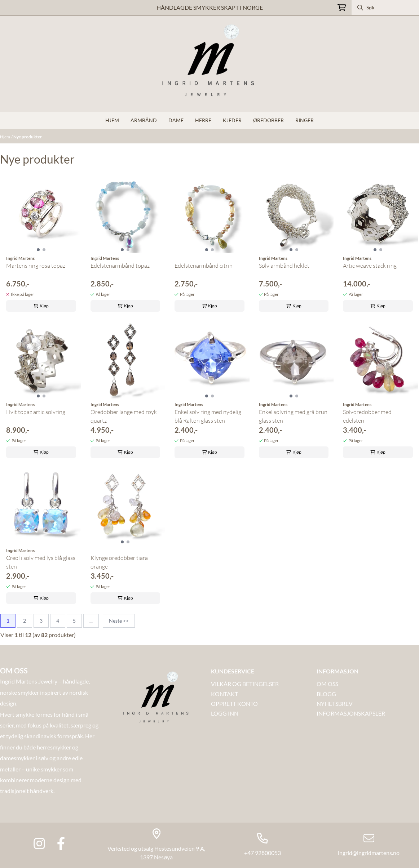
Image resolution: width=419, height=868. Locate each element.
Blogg (326, 694)
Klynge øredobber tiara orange (119, 562)
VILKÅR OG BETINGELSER (245, 684)
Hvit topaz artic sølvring (36, 412)
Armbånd (144, 120)
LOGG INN (225, 713)
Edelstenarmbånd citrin (204, 266)
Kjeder (232, 120)
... (91, 621)
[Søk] (385, 8)
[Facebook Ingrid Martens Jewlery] (61, 843)
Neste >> (119, 621)
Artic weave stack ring (370, 266)
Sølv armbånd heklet (284, 266)
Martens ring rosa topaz (36, 266)
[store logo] (209, 64)
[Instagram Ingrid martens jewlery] (39, 843)
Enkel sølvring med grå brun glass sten (293, 416)
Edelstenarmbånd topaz (120, 266)
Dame (176, 120)
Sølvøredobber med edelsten (367, 416)
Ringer (305, 120)
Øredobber (268, 120)
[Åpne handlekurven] (342, 8)
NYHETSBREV (335, 704)
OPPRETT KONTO (234, 704)
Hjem (5, 137)
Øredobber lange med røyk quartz (124, 416)
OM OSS (327, 684)
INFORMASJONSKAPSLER (351, 713)
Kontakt (224, 694)
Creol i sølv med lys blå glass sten (41, 562)
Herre (203, 120)
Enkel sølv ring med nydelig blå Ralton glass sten (208, 416)
